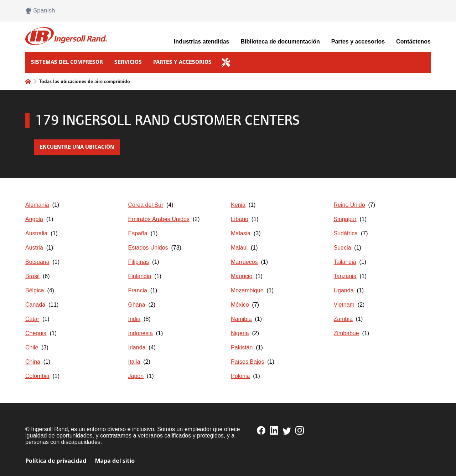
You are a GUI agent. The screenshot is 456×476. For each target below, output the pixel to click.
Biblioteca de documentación (280, 42)
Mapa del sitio (115, 461)
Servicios (128, 62)
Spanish (40, 11)
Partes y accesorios (358, 42)
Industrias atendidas (202, 42)
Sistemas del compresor (67, 62)
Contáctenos (413, 42)
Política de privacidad (56, 461)
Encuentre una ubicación (77, 147)
